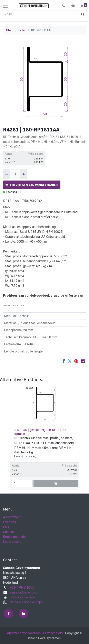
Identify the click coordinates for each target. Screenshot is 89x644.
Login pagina (12, 542)
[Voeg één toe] (24, 174)
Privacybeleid (53, 633)
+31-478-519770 (22, 587)
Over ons (9, 522)
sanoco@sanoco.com (25, 592)
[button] (64, 6)
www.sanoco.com (22, 597)
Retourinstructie (14, 537)
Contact (8, 532)
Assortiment (12, 517)
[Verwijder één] (7, 174)
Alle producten (16, 30)
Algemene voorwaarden (24, 633)
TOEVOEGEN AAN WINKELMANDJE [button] (32, 185)
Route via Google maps (26, 602)
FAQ (6, 527)
